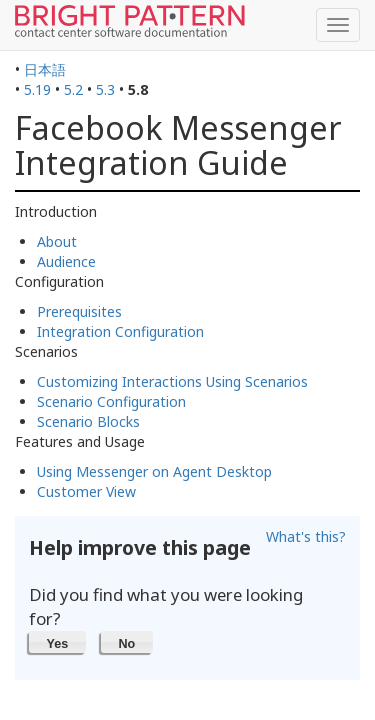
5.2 (73, 89)
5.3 (105, 89)
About (57, 241)
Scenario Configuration (111, 401)
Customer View (86, 491)
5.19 (37, 89)
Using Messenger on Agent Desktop (154, 471)
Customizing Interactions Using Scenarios (172, 381)
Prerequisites (79, 311)
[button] (57, 642)
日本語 (45, 69)
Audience (66, 261)
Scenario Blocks (88, 421)
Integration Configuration (120, 331)
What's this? (306, 536)
